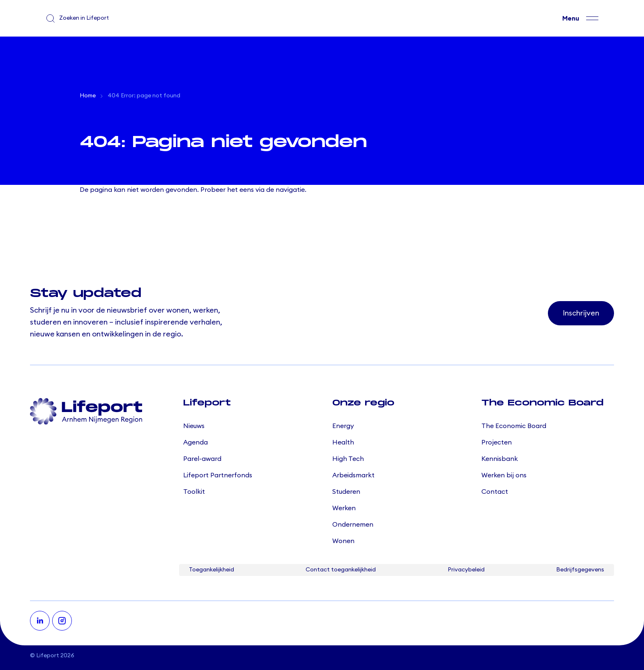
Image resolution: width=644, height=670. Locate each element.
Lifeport (48, 656)
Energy (343, 426)
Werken (344, 508)
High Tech (348, 459)
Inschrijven (581, 313)
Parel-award (202, 459)
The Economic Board (514, 426)
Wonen (343, 541)
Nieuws (194, 426)
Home (88, 96)
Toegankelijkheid (212, 570)
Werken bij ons (504, 475)
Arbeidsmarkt (353, 475)
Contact (495, 492)
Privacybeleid (466, 570)
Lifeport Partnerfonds (218, 475)
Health (343, 442)
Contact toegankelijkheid (341, 570)
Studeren (346, 492)
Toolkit (194, 492)
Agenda (195, 442)
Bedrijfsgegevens (580, 570)
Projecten (497, 442)
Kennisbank (500, 459)
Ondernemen (353, 525)
